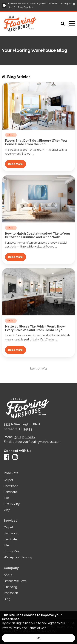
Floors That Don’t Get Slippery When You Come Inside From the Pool (36, 142)
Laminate (10, 492)
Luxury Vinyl (12, 504)
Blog (7, 599)
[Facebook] (7, 457)
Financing (10, 587)
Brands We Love (15, 581)
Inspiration (11, 593)
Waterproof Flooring (18, 557)
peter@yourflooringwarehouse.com (37, 442)
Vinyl (7, 510)
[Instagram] (15, 457)
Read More (15, 164)
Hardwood (11, 486)
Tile (6, 498)
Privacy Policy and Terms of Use (24, 628)
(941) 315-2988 (24, 437)
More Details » (25, 7)
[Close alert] (74, 4)
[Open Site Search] (63, 24)
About (8, 575)
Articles (11, 135)
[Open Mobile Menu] (72, 24)
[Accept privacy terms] (38, 638)
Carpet (8, 480)
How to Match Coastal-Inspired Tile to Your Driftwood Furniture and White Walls (38, 235)
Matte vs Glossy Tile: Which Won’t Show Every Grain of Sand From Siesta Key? (35, 328)
